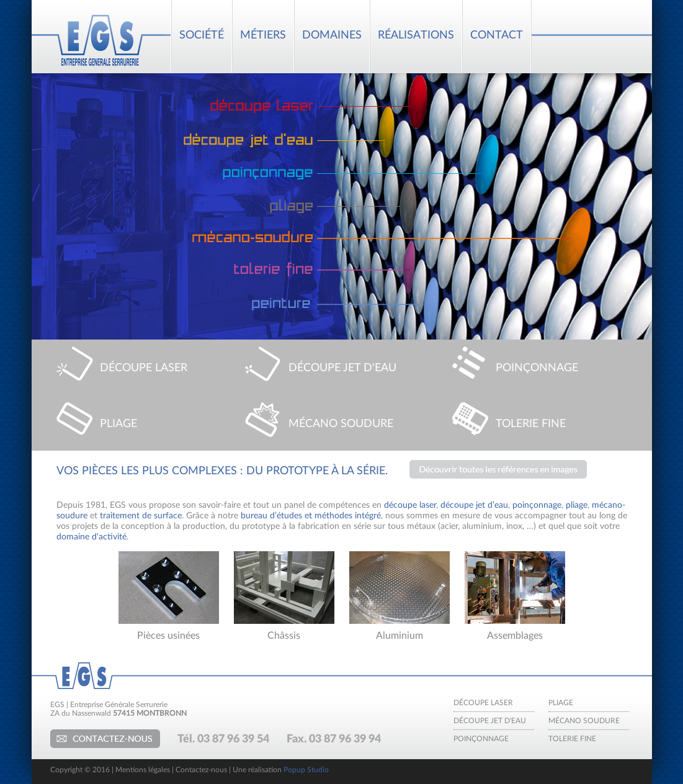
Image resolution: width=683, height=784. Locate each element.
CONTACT (497, 35)
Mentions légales (143, 770)
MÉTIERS (263, 35)
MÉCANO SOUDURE (341, 424)
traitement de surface (141, 516)
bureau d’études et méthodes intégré (311, 516)
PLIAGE (118, 424)
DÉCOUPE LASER (144, 368)
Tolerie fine (572, 739)
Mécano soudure (584, 721)
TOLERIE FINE (531, 424)
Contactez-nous (105, 739)
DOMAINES (332, 35)
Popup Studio (306, 770)
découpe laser (410, 505)
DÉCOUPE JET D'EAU (342, 368)
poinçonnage (537, 505)
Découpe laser (483, 703)
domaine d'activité (92, 537)
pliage (577, 505)
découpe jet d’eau (474, 505)
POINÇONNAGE (537, 368)
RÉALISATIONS (416, 35)
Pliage (561, 703)
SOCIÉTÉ (202, 35)
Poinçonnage (481, 739)
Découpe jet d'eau (490, 721)
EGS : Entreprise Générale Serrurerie (100, 37)
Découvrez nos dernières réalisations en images (498, 469)
